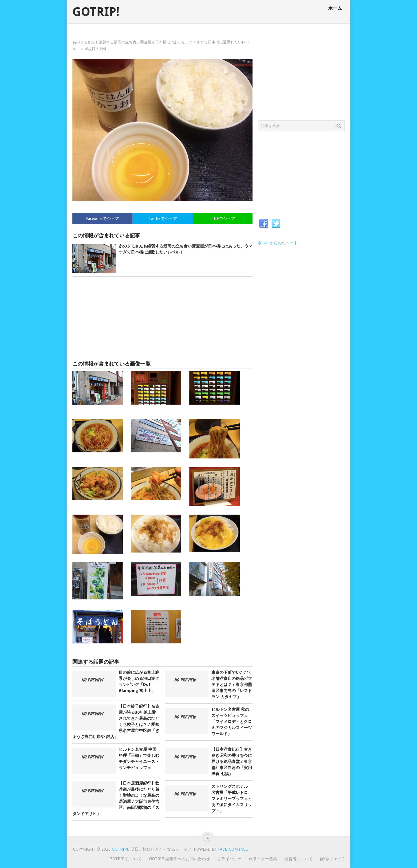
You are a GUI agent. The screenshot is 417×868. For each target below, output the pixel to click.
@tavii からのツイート (278, 243)
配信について (332, 859)
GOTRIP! (96, 12)
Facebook (264, 224)
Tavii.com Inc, (232, 849)
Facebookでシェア (103, 219)
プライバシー (229, 859)
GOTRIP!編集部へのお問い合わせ (180, 859)
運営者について (299, 859)
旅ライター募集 (263, 859)
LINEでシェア (223, 219)
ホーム (335, 8)
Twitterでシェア (162, 219)
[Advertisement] (162, 319)
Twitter (276, 224)
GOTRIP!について (126, 859)
